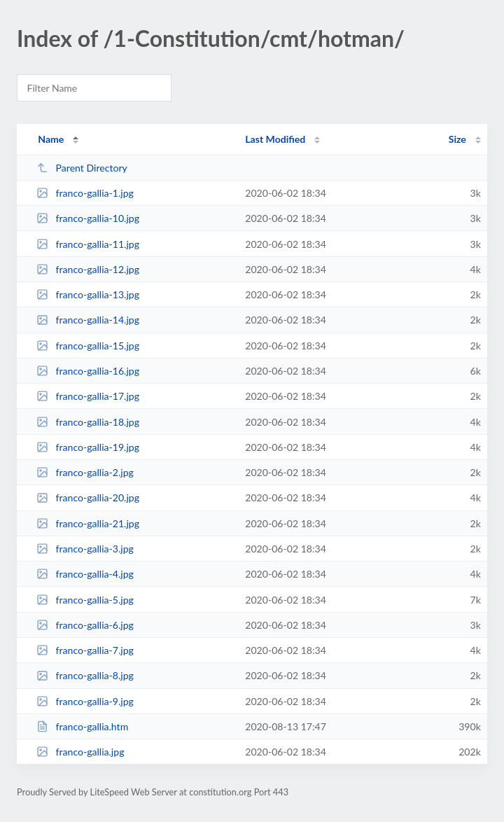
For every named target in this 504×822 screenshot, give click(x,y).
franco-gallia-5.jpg (85, 600)
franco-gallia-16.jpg (88, 371)
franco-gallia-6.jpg (85, 625)
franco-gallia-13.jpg (88, 294)
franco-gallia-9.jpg (85, 701)
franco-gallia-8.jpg (85, 675)
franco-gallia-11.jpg (88, 244)
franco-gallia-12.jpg (88, 269)
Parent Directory (82, 168)
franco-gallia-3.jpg (85, 549)
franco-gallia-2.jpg (85, 472)
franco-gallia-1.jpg (85, 193)
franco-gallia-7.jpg (85, 650)
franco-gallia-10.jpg (88, 218)
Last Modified (275, 139)
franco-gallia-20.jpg (88, 497)
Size (457, 139)
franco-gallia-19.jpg (88, 447)
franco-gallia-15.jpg (88, 346)
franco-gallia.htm (82, 726)
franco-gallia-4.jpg (85, 574)
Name (51, 139)
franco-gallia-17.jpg (88, 396)
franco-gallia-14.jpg (88, 320)
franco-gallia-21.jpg (88, 523)
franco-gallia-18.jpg (88, 422)
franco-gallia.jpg (80, 752)
